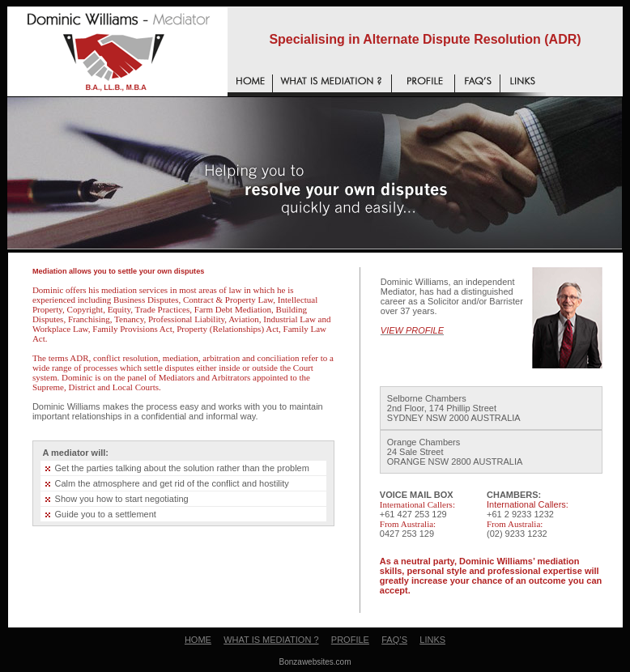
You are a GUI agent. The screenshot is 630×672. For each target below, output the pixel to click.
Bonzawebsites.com (315, 662)
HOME (198, 640)
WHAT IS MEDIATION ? (271, 640)
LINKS (432, 640)
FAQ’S (394, 640)
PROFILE (350, 640)
